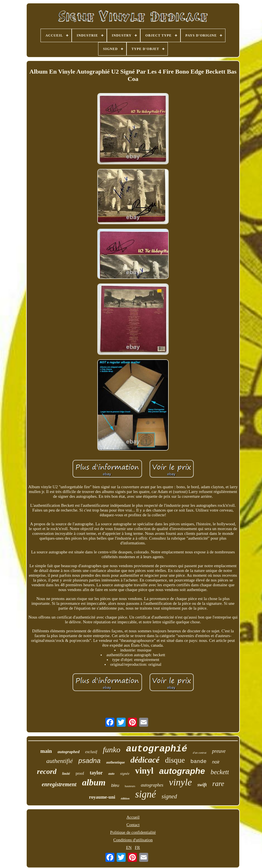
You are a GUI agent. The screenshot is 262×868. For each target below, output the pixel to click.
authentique (116, 762)
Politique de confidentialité (133, 832)
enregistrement (59, 784)
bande (199, 762)
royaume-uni (102, 797)
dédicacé (145, 760)
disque (175, 760)
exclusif (91, 752)
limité (66, 774)
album (94, 782)
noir (216, 762)
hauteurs (130, 786)
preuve (219, 751)
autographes (152, 785)
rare (218, 784)
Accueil (133, 817)
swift (202, 785)
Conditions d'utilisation (133, 840)
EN (129, 847)
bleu (115, 785)
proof (80, 773)
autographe (182, 771)
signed (169, 796)
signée (125, 773)
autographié (157, 749)
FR (137, 847)
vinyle (180, 782)
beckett (220, 772)
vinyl (144, 771)
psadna (90, 761)
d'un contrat (200, 753)
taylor (96, 773)
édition (125, 798)
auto (111, 774)
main (46, 751)
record (47, 772)
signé (146, 794)
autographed (69, 752)
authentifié (60, 761)
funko (112, 750)
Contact (133, 825)
